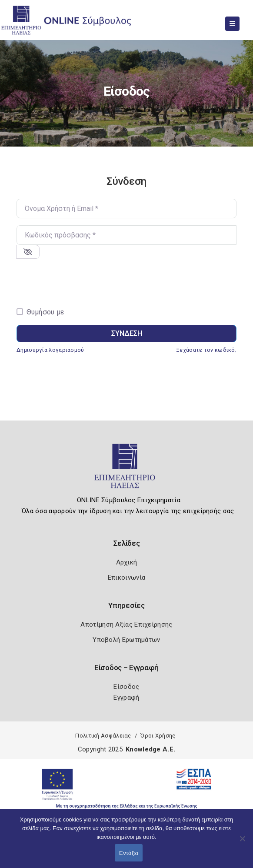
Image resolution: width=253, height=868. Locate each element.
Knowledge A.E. (150, 749)
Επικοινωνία (126, 578)
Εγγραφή (126, 698)
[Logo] (127, 470)
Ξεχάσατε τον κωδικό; (206, 350)
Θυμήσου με (45, 312)
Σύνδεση (127, 333)
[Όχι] (242, 843)
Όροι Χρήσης (158, 736)
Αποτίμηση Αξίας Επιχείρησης (126, 624)
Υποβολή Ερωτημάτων (126, 640)
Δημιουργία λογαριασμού (50, 350)
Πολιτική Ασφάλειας (103, 736)
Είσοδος (126, 687)
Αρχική (127, 562)
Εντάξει (129, 853)
